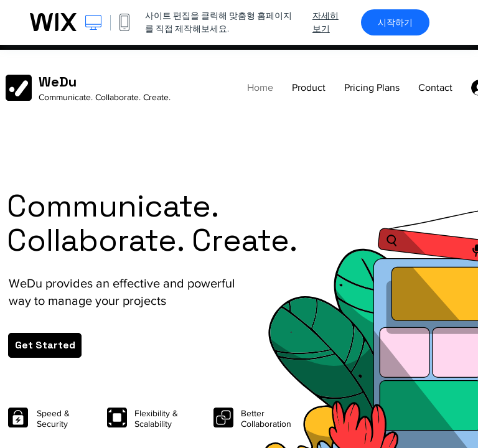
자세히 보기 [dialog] (326, 22)
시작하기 (395, 22)
